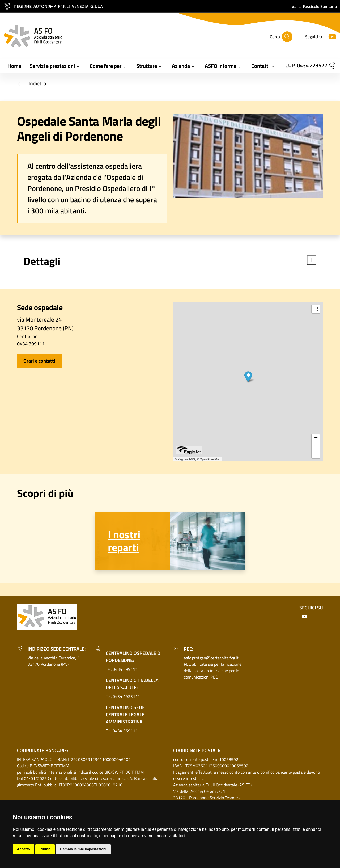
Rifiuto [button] (45, 849)
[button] (309, 260)
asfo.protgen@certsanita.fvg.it (211, 658)
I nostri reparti (124, 541)
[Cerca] (287, 37)
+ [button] (316, 438)
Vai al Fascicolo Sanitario (314, 6)
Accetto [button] (24, 849)
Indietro (32, 83)
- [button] (316, 454)
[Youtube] (330, 36)
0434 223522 (312, 65)
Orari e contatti (39, 361)
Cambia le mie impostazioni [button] (83, 849)
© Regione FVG (185, 459)
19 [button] (316, 446)
